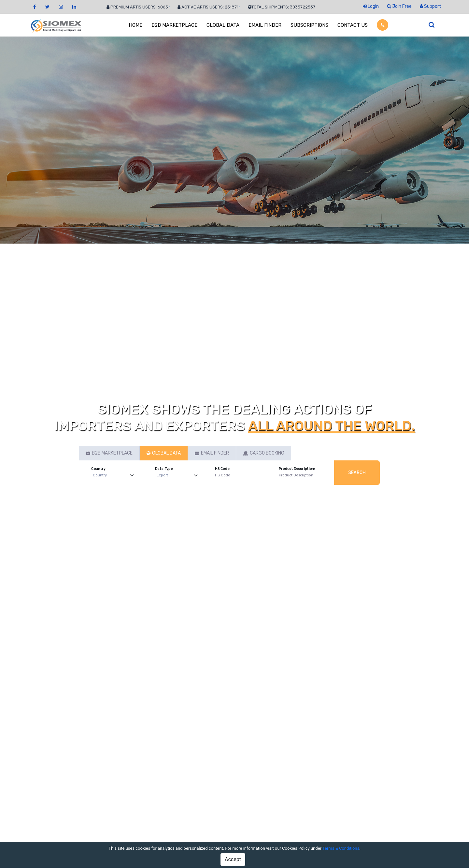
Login (371, 6)
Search (357, 472)
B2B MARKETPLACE (174, 25)
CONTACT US (353, 25)
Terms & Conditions (341, 848)
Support (431, 6)
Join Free (399, 6)
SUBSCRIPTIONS (309, 25)
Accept (233, 859)
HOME (135, 25)
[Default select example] (115, 476)
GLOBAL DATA (223, 25)
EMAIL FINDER (265, 25)
